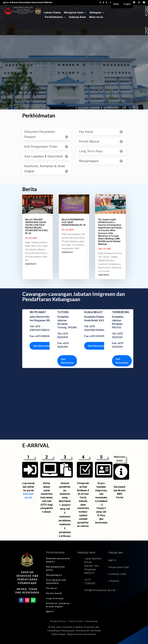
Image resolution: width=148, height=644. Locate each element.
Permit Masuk (89, 141)
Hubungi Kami (77, 17)
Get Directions (42, 346)
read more (31, 264)
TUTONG (63, 312)
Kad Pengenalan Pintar (41, 147)
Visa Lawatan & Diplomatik (44, 156)
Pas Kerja (86, 132)
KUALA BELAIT (94, 312)
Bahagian (96, 13)
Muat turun (96, 17)
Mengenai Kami (74, 13)
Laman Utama (52, 13)
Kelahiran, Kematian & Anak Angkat (45, 169)
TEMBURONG (121, 312)
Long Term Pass (91, 151)
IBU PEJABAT (38, 312)
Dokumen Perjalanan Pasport (40, 134)
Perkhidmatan (54, 17)
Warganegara (89, 161)
